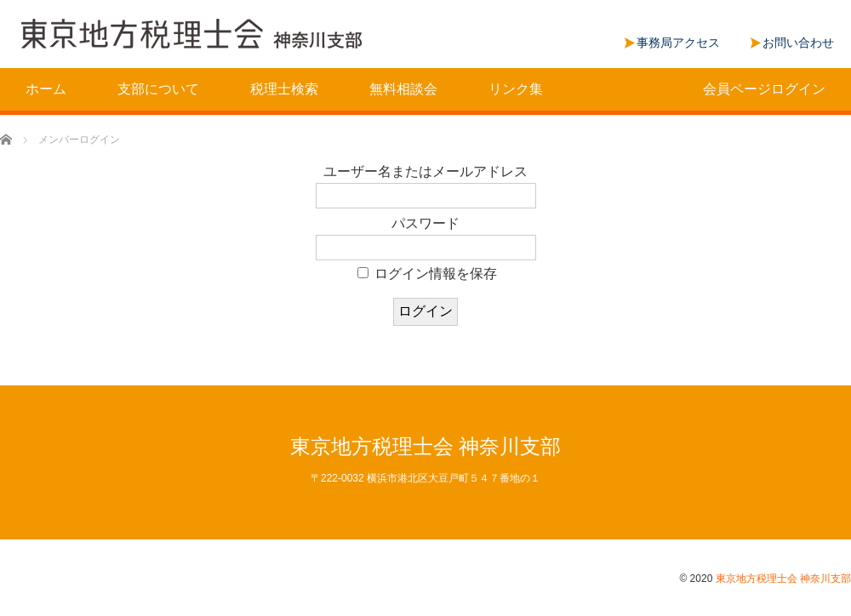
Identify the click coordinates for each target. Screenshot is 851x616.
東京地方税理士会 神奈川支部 (426, 446)
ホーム (46, 89)
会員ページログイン (764, 89)
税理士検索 (284, 89)
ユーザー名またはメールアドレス (425, 171)
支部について (158, 89)
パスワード (425, 223)
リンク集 (516, 89)
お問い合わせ (798, 43)
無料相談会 (403, 89)
